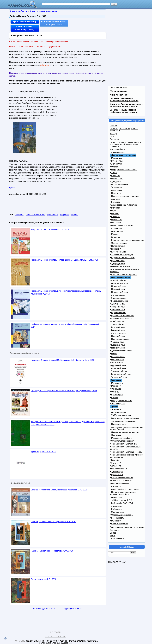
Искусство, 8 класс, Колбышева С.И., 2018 (50, 229)
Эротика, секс (118, 512)
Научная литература (121, 266)
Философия (117, 223)
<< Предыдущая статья (44, 609)
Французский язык (120, 283)
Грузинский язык (119, 365)
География (116, 249)
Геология (115, 460)
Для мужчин (117, 506)
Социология (117, 190)
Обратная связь (117, 539)
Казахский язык (118, 327)
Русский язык (117, 161)
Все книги (114, 530)
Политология (117, 179)
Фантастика (117, 497)
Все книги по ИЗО (118, 88)
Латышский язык (119, 333)
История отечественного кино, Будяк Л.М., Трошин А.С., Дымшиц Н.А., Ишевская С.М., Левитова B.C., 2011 (68, 423)
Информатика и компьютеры (124, 170)
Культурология (118, 261)
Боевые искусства (120, 524)
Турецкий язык (118, 324)
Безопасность (118, 518)
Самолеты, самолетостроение (125, 432)
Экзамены (114, 139)
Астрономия (117, 228)
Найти (113, 536)
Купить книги (117, 475)
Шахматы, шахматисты (122, 480)
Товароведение (118, 404)
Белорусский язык (120, 301)
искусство (65, 215)
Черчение (116, 217)
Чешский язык (118, 342)
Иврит (114, 354)
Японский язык (118, 348)
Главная (114, 126)
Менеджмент (117, 383)
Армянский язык (119, 304)
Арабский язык (118, 321)
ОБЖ (114, 211)
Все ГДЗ (114, 134)
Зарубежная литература (122, 255)
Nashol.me (19, 641)
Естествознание (119, 252)
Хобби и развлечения (121, 415)
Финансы (115, 392)
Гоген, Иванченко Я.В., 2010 (44, 579)
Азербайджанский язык (122, 319)
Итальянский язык (120, 292)
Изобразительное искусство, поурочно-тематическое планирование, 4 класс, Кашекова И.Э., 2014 (66, 292)
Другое (113, 533)
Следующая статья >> (72, 609)
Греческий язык (118, 330)
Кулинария (116, 521)
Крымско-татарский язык (123, 316)
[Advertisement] (83, 105)
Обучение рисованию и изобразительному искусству (124, 99)
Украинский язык (119, 298)
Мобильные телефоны (122, 438)
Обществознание (119, 243)
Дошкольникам (118, 152)
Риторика (116, 208)
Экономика (116, 389)
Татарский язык (118, 307)
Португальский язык (120, 339)
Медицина (116, 486)
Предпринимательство (122, 401)
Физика (115, 167)
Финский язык (118, 360)
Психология (117, 220)
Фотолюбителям (119, 412)
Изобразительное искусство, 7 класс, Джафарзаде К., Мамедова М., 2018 (64, 260)
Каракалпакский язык (121, 374)
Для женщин (117, 472)
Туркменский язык (119, 371)
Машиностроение (119, 469)
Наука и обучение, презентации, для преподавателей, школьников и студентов (126, 144)
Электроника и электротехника (125, 418)
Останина (19, 215)
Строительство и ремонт (123, 441)
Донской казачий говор (122, 351)
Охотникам (116, 435)
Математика (117, 158)
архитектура (53, 215)
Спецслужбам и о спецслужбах (125, 489)
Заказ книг (116, 463)
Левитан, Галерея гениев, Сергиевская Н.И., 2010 (54, 522)
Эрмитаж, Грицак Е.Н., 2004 (44, 452)
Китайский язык (118, 357)
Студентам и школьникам (123, 258)
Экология (116, 237)
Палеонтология (118, 246)
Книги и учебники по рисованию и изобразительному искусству (126, 105)
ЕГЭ (112, 136)
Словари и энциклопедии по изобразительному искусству (124, 111)
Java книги (116, 466)
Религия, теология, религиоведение (128, 240)
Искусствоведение (120, 184)
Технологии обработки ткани (124, 444)
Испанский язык (119, 286)
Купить (12, 187)
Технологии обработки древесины (127, 452)
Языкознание (117, 362)
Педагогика (116, 193)
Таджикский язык (119, 377)
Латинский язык (118, 295)
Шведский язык (118, 345)
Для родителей (118, 264)
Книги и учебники (118, 149)
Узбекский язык (118, 310)
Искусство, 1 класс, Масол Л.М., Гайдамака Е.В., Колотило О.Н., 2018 (63, 360)
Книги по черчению (119, 95)
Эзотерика (116, 409)
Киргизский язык (119, 368)
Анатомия (116, 199)
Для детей (116, 181)
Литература (117, 164)
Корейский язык (119, 313)
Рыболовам (117, 509)
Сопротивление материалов (124, 275)
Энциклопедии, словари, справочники (127, 527)
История (115, 214)
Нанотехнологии (119, 424)
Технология (117, 187)
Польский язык (118, 336)
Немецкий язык (118, 289)
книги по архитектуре (35, 215)
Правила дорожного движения (125, 196)
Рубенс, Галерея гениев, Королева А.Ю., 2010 (52, 551)
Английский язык (119, 280)
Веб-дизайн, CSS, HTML (122, 503)
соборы (75, 215)
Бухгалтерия (117, 395)
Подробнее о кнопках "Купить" (28, 36)
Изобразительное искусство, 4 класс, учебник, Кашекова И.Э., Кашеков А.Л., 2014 (66, 325)
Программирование (120, 483)
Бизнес (115, 398)
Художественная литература (124, 205)
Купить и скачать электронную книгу (25, 28)
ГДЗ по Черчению (118, 91)
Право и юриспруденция (122, 225)
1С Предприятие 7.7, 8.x (122, 500)
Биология (116, 176)
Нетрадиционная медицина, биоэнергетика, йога (124, 493)
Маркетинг (116, 386)
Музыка (115, 234)
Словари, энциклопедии (122, 515)
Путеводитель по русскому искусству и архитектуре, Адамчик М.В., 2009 (64, 391)
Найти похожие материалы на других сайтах (54, 23)
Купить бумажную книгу (25, 22)
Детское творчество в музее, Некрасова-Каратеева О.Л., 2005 (59, 490)
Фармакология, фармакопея (124, 421)
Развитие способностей (122, 478)
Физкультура (117, 231)
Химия (114, 173)
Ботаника (116, 202)
